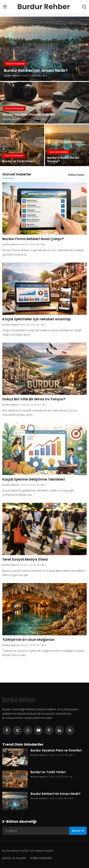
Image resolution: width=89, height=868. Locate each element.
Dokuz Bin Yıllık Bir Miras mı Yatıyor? (34, 399)
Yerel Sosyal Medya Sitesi (25, 559)
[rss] (70, 730)
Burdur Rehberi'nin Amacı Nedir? (56, 794)
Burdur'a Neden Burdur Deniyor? (63, 159)
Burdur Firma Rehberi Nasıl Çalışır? (33, 239)
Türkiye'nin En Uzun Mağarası (28, 640)
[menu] (5, 7)
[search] (84, 7)
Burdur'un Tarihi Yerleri (18, 161)
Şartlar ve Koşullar (14, 858)
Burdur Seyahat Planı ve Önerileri (29, 115)
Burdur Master (12, 76)
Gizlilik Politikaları (41, 858)
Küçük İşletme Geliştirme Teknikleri (34, 479)
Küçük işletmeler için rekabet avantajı (36, 319)
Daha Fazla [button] (76, 175)
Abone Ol (78, 831)
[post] (44, 49)
